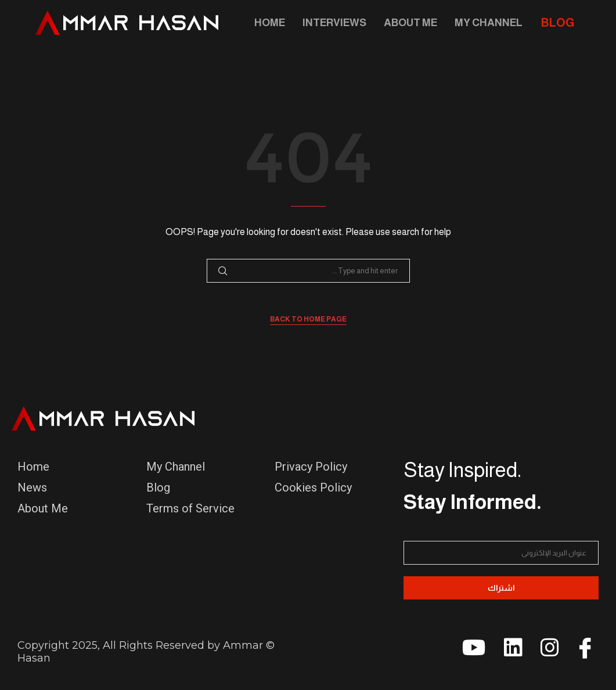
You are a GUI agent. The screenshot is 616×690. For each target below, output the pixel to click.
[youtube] (471, 652)
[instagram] (545, 652)
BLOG (558, 23)
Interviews (334, 23)
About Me (410, 23)
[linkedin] (508, 652)
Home (270, 23)
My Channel (489, 23)
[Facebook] (581, 652)
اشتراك (501, 588)
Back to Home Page (308, 319)
